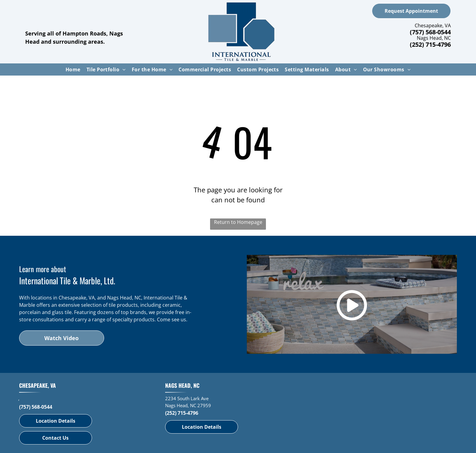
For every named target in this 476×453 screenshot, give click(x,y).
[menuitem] (73, 69)
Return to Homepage (238, 222)
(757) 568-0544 (430, 32)
